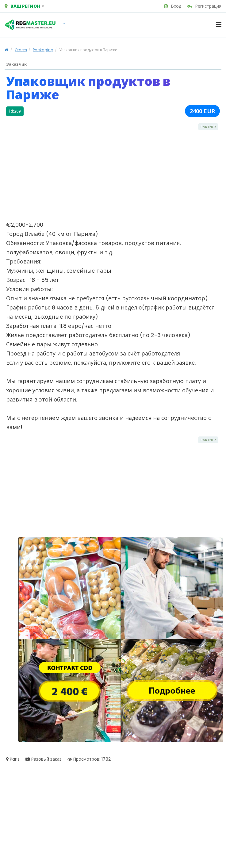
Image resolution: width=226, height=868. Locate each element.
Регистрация (204, 6)
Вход (172, 6)
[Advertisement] (97, 165)
